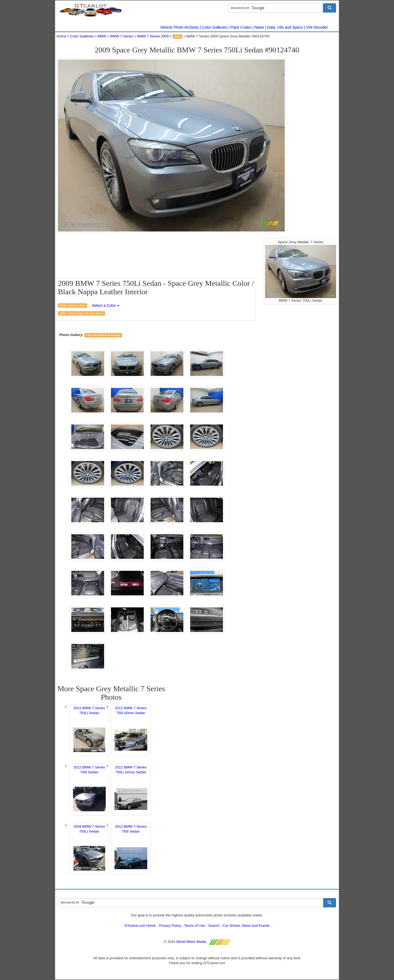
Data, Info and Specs (285, 27)
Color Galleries (215, 27)
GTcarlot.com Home (140, 926)
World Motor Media (191, 942)
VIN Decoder (317, 27)
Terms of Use (195, 926)
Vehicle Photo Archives (180, 27)
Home (61, 36)
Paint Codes (241, 27)
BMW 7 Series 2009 (153, 36)
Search (214, 926)
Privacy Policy (170, 926)
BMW (102, 36)
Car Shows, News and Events (246, 926)
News (259, 27)
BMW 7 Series (122, 36)
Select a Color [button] (105, 305)
